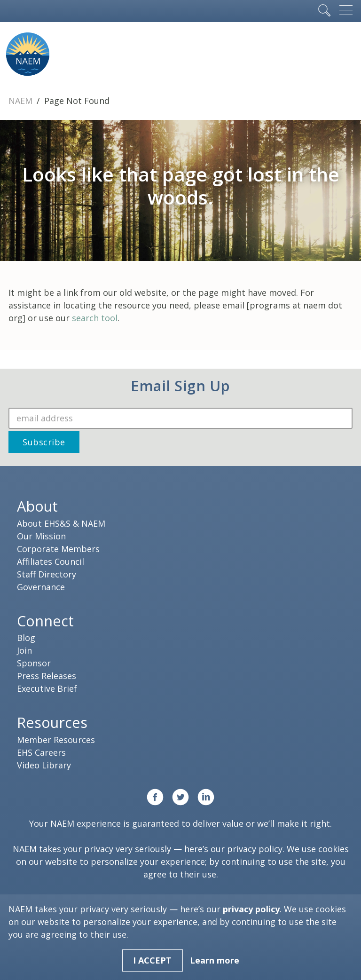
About (37, 506)
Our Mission (41, 536)
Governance (41, 587)
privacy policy (255, 849)
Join (24, 650)
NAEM (22, 101)
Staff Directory (47, 574)
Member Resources (56, 740)
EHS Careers (41, 752)
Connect (45, 621)
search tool (95, 318)
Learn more (215, 960)
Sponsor (34, 663)
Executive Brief (47, 688)
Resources (52, 722)
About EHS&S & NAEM (61, 523)
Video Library (44, 765)
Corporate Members (58, 549)
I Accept (152, 960)
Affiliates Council (51, 561)
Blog (26, 638)
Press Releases (47, 676)
